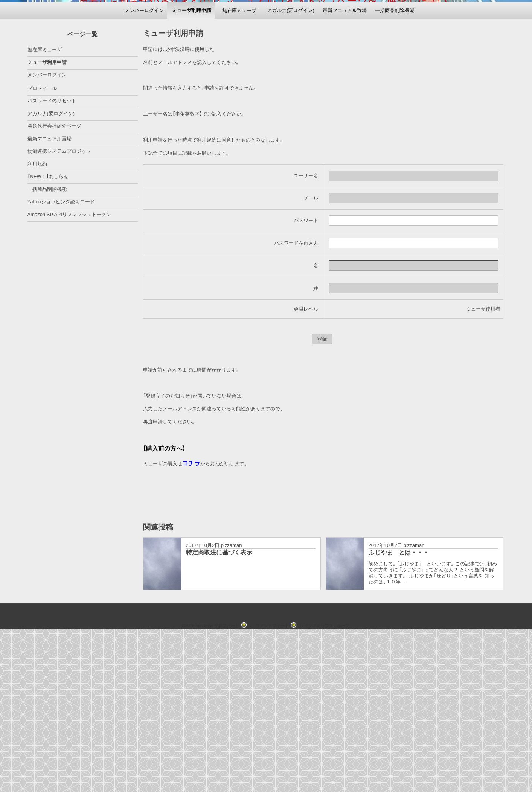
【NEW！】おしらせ (48, 336)
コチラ (191, 623)
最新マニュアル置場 (345, 170)
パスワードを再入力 (296, 403)
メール (311, 357)
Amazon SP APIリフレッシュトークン (69, 374)
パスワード (306, 380)
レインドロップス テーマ (325, 785)
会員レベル (306, 468)
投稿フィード (227, 785)
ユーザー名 (306, 335)
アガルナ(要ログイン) (291, 170)
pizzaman (232, 705)
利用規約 (207, 299)
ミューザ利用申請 (192, 170)
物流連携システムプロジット (59, 311)
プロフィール (42, 247)
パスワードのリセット (52, 260)
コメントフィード (272, 785)
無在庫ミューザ (239, 170)
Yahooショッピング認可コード (61, 361)
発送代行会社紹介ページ (54, 286)
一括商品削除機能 (395, 170)
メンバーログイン (144, 170)
